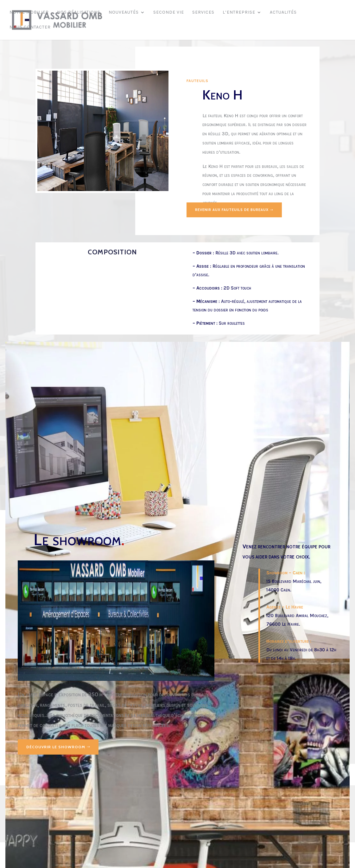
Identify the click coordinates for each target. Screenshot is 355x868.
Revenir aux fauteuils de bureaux (235, 210)
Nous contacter (30, 28)
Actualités (283, 13)
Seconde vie (169, 13)
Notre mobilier (29, 13)
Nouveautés (124, 13)
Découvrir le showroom (56, 747)
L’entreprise (239, 13)
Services (203, 13)
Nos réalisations (79, 13)
